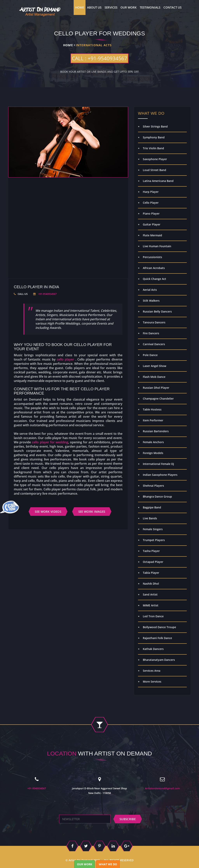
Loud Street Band (154, 170)
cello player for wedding (50, 442)
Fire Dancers (151, 333)
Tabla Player (151, 573)
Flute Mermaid (152, 235)
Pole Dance (150, 355)
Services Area (152, 671)
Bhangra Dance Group (157, 496)
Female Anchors (153, 442)
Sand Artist (150, 594)
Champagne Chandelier (158, 399)
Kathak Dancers (153, 649)
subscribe (128, 819)
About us (94, 7)
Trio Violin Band (153, 148)
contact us (172, 7)
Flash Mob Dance (154, 377)
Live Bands (150, 518)
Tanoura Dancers (154, 322)
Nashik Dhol (151, 584)
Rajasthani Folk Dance (157, 638)
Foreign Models (153, 453)
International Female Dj (158, 464)
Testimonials (150, 7)
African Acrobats (154, 268)
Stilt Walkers (151, 301)
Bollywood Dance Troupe (159, 627)
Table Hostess (152, 409)
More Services (152, 682)
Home (80, 7)
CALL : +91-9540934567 (99, 58)
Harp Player (151, 192)
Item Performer (153, 420)
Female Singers (153, 529)
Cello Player (151, 203)
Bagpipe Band (152, 507)
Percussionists (152, 257)
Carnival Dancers (154, 344)
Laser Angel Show (154, 366)
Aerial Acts (150, 290)
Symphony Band (154, 137)
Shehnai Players (153, 486)
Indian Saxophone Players (160, 475)
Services (111, 7)
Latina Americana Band (158, 181)
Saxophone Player (155, 159)
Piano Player (151, 214)
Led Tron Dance (153, 616)
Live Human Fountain (157, 246)
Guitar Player (152, 224)
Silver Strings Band (155, 126)
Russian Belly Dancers (157, 311)
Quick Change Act (154, 279)
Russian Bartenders (156, 431)
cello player (65, 359)
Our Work (129, 7)
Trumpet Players (154, 540)
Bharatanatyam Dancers (159, 660)
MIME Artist (151, 605)
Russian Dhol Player (156, 388)
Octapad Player (153, 562)
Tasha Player (151, 551)
